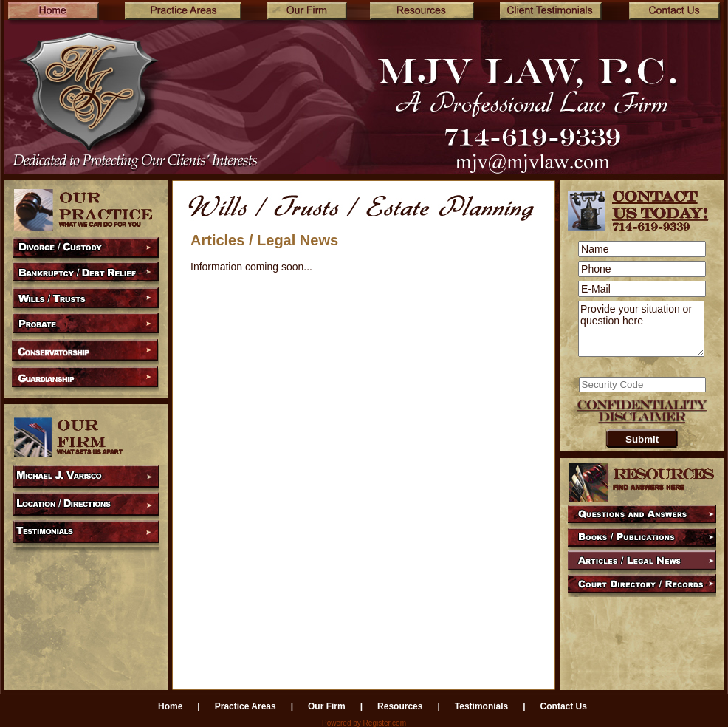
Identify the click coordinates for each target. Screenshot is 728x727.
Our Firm (327, 706)
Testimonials (481, 706)
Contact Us (564, 706)
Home (170, 706)
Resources (400, 706)
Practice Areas (245, 706)
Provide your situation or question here (641, 329)
